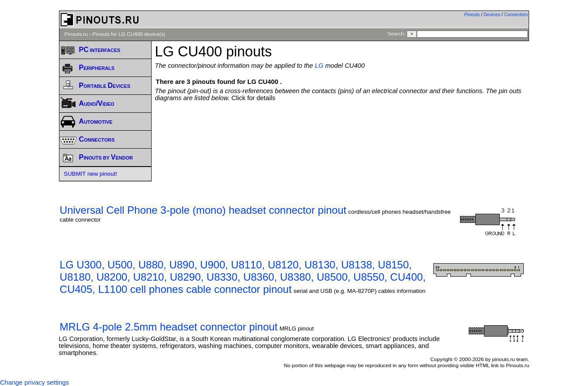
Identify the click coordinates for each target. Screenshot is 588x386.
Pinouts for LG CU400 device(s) (129, 34)
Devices (492, 14)
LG (319, 66)
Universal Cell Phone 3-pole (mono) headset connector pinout (203, 210)
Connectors (516, 14)
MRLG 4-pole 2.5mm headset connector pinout (169, 327)
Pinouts (472, 14)
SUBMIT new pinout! (90, 174)
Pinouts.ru (76, 34)
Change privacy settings (35, 383)
